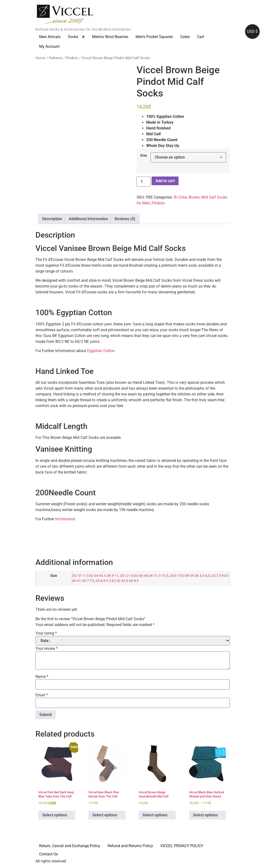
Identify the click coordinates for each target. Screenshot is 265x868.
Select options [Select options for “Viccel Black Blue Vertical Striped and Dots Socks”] (205, 815)
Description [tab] (52, 219)
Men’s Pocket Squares (154, 37)
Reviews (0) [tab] (125, 219)
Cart (201, 37)
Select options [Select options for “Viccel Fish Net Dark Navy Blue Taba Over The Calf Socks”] (55, 815)
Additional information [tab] (88, 219)
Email (42, 695)
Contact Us (48, 854)
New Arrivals (50, 37)
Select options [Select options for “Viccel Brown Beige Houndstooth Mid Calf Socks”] (155, 815)
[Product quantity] (144, 182)
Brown (194, 197)
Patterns (56, 58)
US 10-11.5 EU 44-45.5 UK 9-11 (95, 576)
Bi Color (180, 197)
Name (42, 677)
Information (65, 519)
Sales (185, 37)
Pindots (72, 58)
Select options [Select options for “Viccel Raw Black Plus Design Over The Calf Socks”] (105, 815)
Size (144, 156)
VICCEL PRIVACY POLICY (182, 846)
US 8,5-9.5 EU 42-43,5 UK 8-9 (117, 581)
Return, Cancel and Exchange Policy (70, 846)
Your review (47, 649)
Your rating (46, 633)
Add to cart (165, 181)
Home (40, 58)
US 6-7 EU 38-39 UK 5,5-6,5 (190, 576)
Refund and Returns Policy (130, 846)
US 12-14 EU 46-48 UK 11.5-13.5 (144, 576)
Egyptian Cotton (101, 351)
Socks (73, 37)
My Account (49, 46)
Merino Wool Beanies (110, 37)
